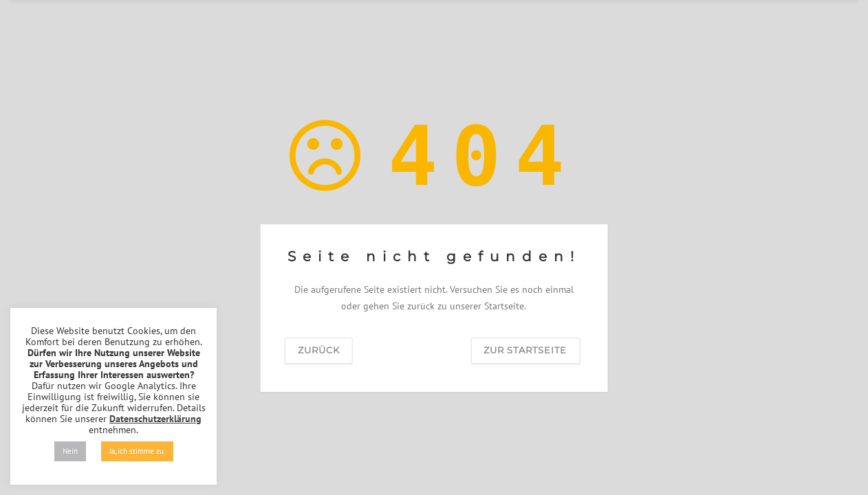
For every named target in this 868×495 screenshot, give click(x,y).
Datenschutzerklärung (155, 419)
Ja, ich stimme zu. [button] (137, 451)
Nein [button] (70, 451)
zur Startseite (525, 350)
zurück (319, 350)
